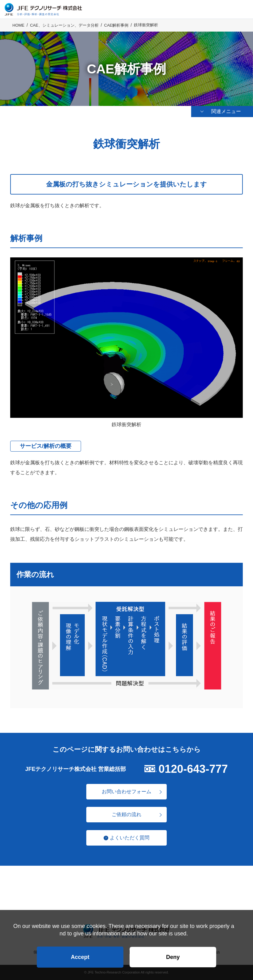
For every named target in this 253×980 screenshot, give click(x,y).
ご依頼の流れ (126, 814)
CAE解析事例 (116, 25)
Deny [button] (173, 957)
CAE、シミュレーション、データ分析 (64, 25)
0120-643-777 (193, 769)
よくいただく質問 (130, 838)
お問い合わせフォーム (126, 792)
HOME (18, 25)
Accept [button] (80, 957)
